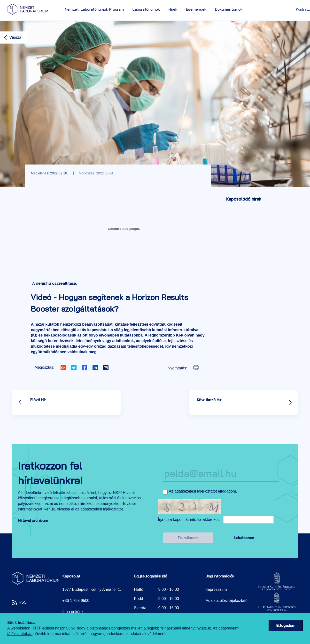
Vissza (12, 37)
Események (196, 9)
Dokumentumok (229, 9)
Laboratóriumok (146, 9)
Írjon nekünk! (73, 612)
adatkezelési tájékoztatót (102, 509)
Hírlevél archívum (33, 520)
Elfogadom (286, 625)
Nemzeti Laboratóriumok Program (94, 9)
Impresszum (216, 589)
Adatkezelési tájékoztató (227, 601)
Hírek (173, 9)
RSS (19, 602)
